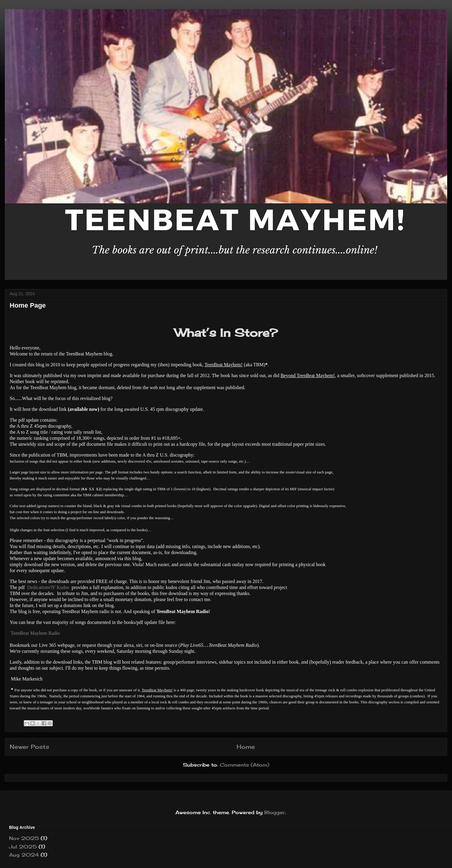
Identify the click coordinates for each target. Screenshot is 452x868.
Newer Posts (29, 747)
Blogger (275, 812)
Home (246, 747)
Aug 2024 (24, 855)
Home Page (28, 305)
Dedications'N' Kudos (48, 587)
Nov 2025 (24, 838)
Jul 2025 (23, 847)
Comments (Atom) (245, 765)
